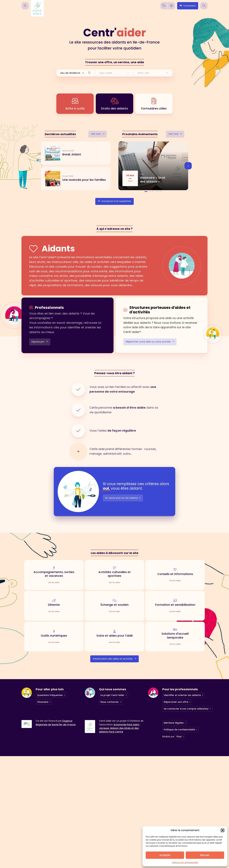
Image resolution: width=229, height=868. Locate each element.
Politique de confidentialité (185, 862)
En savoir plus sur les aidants (123, 498)
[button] (223, 830)
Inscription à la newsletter (115, 201)
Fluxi (179, 737)
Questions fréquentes (50, 695)
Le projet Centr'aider (112, 695)
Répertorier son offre (176, 702)
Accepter (165, 855)
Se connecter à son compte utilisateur (186, 709)
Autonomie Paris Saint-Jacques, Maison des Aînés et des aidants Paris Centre (120, 728)
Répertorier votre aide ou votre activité (150, 342)
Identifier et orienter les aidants (182, 695)
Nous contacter (110, 702)
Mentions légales (174, 723)
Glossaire (43, 702)
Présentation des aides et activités (115, 659)
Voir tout (98, 134)
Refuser (205, 855)
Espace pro (40, 342)
